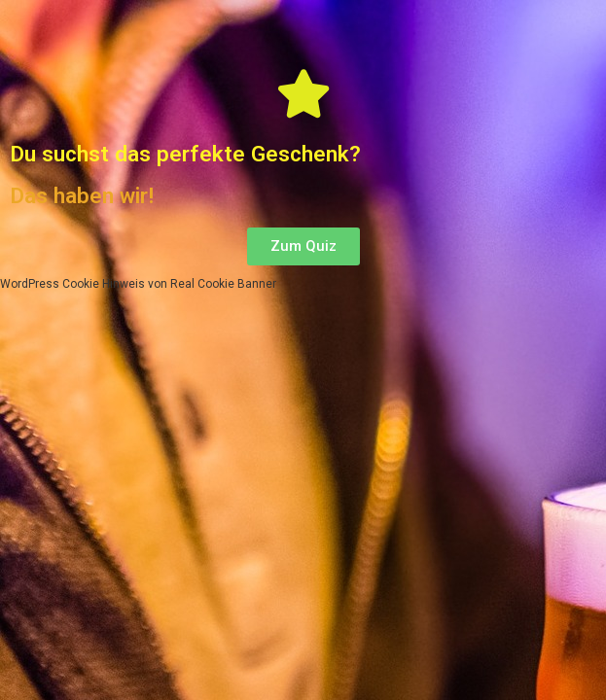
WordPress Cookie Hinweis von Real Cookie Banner (138, 284)
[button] (303, 246)
